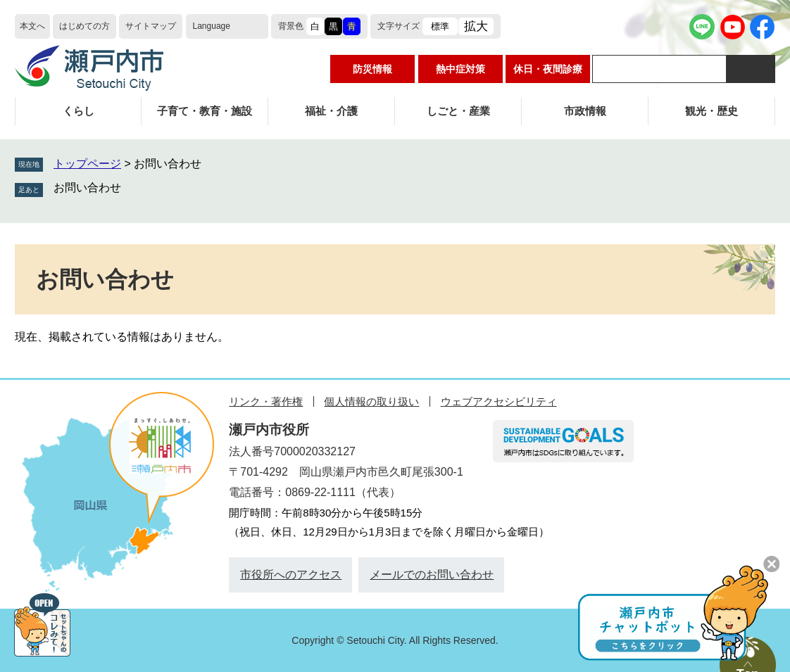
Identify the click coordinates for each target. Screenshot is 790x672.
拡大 (476, 26)
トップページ (87, 164)
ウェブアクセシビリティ (499, 401)
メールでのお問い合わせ (432, 575)
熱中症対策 (460, 69)
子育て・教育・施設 (205, 111)
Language (212, 26)
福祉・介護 (331, 111)
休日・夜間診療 (548, 69)
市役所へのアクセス (291, 575)
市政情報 (585, 111)
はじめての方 (84, 26)
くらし (79, 111)
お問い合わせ (87, 188)
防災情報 (372, 69)
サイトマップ (151, 26)
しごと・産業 (458, 111)
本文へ (32, 26)
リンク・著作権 (266, 401)
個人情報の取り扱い (371, 401)
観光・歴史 (711, 111)
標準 (440, 26)
